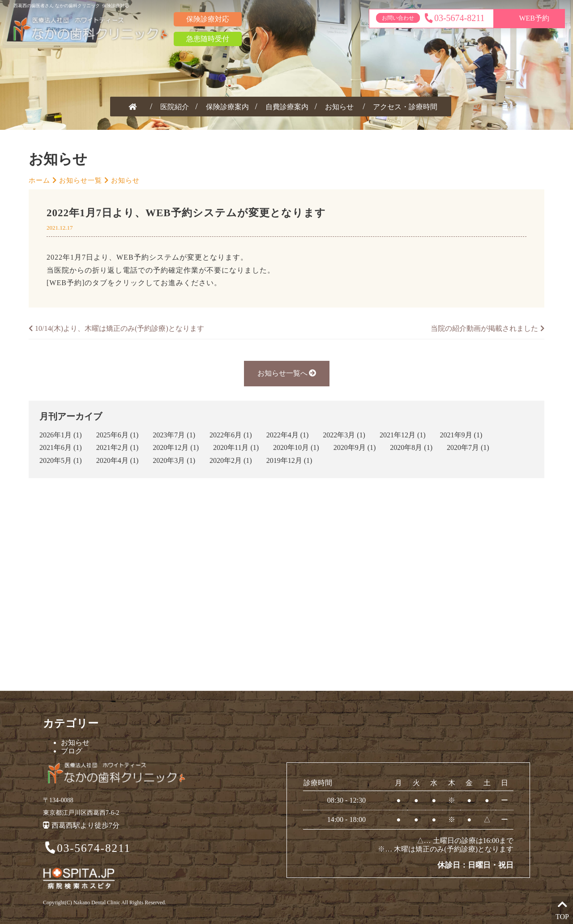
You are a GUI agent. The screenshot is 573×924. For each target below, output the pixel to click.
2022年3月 (339, 435)
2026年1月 (56, 435)
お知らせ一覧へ (287, 373)
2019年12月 (284, 460)
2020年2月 (226, 460)
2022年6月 (226, 435)
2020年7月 (463, 447)
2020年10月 (291, 447)
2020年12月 (171, 447)
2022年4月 (282, 435)
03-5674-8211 (87, 849)
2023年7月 (169, 435)
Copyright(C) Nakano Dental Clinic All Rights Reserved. (105, 903)
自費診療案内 (287, 107)
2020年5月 (56, 460)
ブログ (72, 751)
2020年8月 (406, 447)
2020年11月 (231, 447)
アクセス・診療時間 (405, 107)
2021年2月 (112, 447)
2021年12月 (398, 435)
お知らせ (339, 107)
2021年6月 (56, 447)
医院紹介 (175, 107)
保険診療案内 (227, 107)
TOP (562, 909)
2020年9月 (350, 447)
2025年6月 (112, 435)
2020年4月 (112, 460)
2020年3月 (169, 460)
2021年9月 (456, 435)
